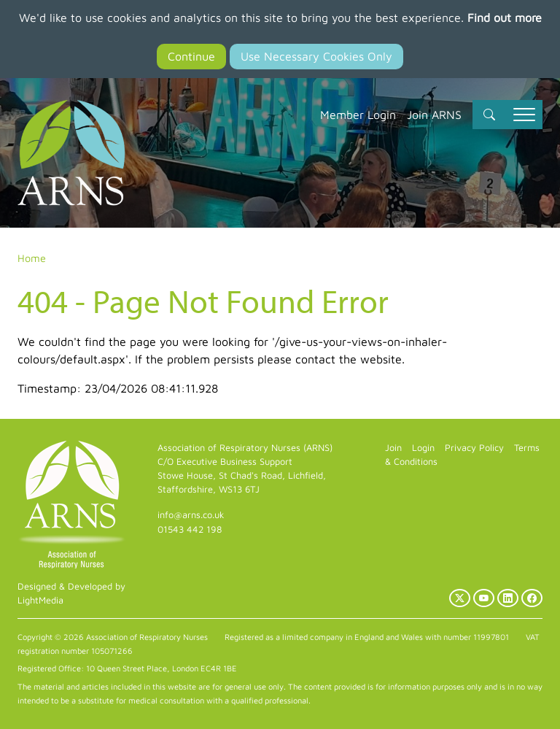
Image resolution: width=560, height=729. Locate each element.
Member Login (358, 115)
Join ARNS (434, 115)
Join (393, 448)
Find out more (505, 18)
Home (32, 258)
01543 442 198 (190, 529)
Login (423, 448)
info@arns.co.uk (191, 515)
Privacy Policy (474, 448)
